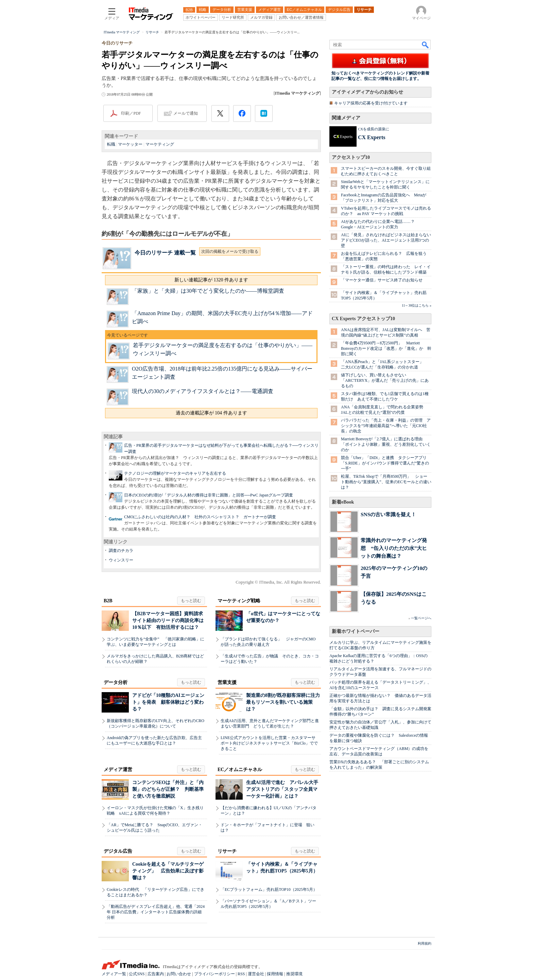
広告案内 (156, 974)
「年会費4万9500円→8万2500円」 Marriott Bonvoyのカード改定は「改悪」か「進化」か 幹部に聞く (386, 348)
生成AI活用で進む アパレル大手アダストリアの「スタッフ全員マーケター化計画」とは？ (282, 789)
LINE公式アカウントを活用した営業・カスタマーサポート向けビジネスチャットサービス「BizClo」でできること (269, 743)
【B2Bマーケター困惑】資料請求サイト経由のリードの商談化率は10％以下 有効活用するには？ (168, 620)
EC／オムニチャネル (240, 770)
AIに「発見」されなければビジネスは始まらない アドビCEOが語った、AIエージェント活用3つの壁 (388, 240)
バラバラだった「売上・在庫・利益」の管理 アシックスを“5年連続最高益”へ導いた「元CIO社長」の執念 (386, 426)
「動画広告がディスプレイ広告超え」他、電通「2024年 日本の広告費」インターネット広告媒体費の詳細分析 (156, 912)
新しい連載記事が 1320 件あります (211, 280)
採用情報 (275, 974)
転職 (111, 144)
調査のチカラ (121, 551)
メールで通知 (186, 113)
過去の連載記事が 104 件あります (211, 413)
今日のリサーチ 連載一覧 (165, 253)
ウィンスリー (121, 560)
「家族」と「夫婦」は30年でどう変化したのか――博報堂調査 (208, 291)
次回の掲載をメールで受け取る (230, 251)
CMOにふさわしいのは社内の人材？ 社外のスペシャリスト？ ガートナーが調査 (200, 517)
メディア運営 (118, 770)
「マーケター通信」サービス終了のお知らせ (382, 280)
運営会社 (256, 974)
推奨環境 (294, 974)
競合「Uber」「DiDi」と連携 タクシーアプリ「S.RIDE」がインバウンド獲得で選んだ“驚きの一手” (385, 463)
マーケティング (160, 144)
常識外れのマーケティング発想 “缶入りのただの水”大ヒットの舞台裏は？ (394, 548)
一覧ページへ (421, 618)
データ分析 (116, 682)
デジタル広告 (118, 851)
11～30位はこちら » (417, 305)
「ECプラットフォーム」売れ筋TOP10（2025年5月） (269, 889)
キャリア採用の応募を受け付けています (371, 103)
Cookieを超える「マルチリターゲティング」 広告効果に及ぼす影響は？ (168, 871)
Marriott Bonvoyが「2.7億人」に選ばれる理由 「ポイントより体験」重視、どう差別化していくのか (386, 444)
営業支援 (227, 682)
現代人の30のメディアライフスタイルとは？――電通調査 (203, 391)
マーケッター (130, 144)
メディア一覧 (114, 974)
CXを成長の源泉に (374, 129)
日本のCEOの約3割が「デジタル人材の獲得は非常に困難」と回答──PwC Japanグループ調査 (209, 495)
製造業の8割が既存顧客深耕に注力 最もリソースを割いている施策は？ (285, 702)
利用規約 (425, 943)
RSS (241, 974)
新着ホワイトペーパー (356, 631)
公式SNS (137, 974)
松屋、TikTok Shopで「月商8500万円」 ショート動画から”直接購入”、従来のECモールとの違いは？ (386, 482)
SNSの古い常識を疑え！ (388, 514)
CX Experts (372, 137)
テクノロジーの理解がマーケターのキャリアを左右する (175, 473)
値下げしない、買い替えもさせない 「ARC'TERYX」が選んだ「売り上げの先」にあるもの (385, 380)
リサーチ (227, 851)
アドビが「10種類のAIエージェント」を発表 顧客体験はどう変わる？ (168, 702)
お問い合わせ (179, 974)
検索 (426, 45)
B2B (108, 601)
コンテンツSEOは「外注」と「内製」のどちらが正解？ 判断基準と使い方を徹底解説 (168, 789)
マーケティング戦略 (239, 601)
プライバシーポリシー (214, 974)
